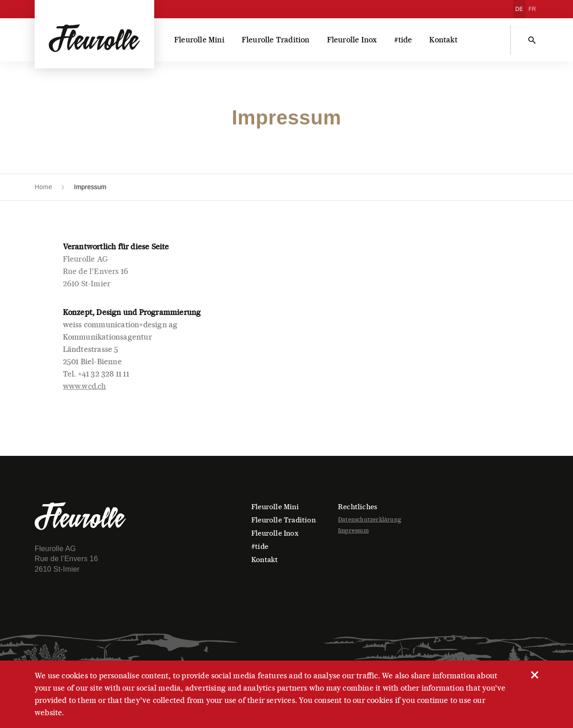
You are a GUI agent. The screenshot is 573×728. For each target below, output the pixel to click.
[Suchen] (532, 40)
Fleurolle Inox (352, 40)
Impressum (353, 530)
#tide (403, 40)
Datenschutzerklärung (370, 519)
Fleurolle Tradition (276, 40)
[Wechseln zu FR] (532, 9)
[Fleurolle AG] (94, 34)
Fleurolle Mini (199, 40)
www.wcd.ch (85, 386)
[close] (534, 674)
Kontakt (443, 40)
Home (43, 187)
